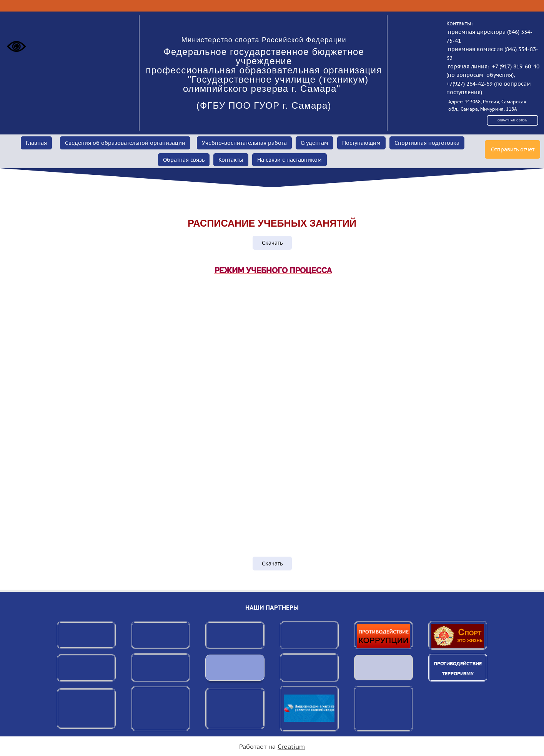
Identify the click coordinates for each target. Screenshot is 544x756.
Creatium (291, 746)
